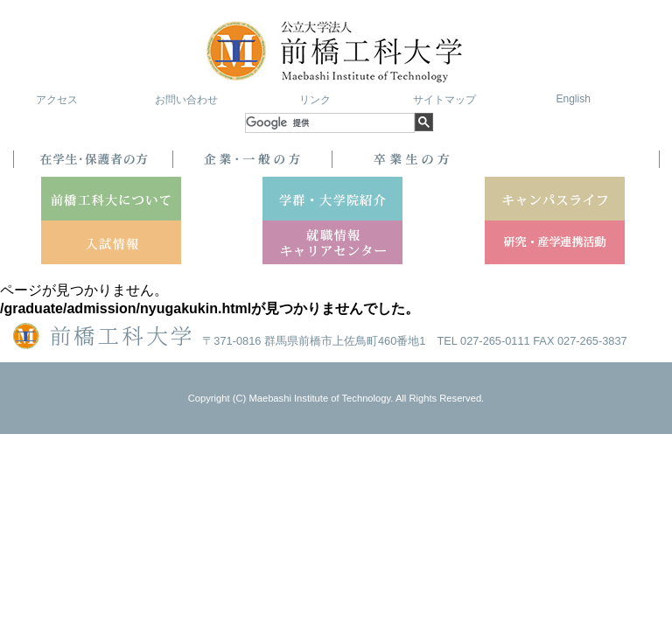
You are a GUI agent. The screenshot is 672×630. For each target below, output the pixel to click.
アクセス (57, 100)
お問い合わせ (186, 100)
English (573, 99)
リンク (315, 100)
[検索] (330, 123)
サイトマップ (444, 100)
